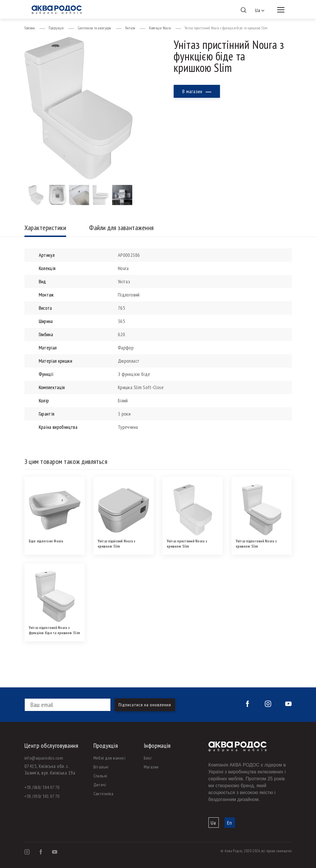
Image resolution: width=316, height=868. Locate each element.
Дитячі (100, 785)
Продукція (56, 28)
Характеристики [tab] (45, 228)
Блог (148, 758)
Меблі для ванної (110, 758)
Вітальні (101, 767)
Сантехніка (104, 794)
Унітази (130, 28)
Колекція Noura (160, 28)
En (230, 823)
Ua (213, 823)
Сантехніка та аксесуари (94, 28)
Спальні (100, 776)
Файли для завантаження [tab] (121, 228)
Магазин (151, 767)
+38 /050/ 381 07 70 (42, 796)
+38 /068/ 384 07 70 (42, 787)
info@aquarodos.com (44, 758)
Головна (30, 28)
